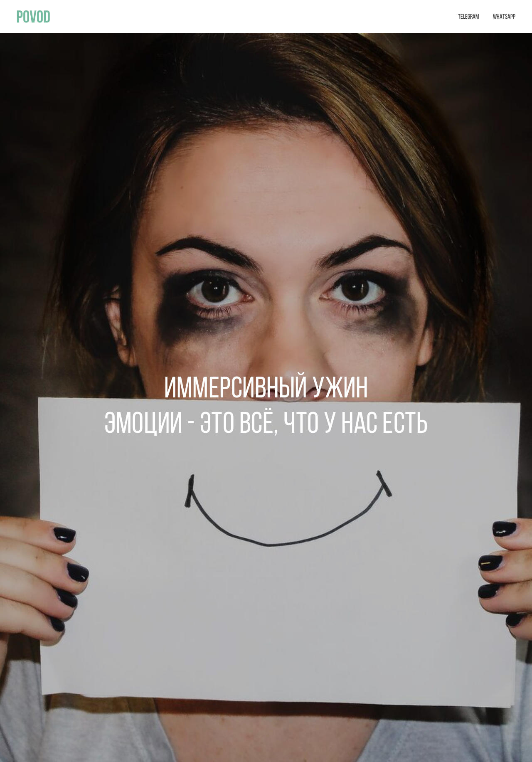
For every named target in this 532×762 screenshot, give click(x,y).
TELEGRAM (468, 17)
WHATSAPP (504, 17)
